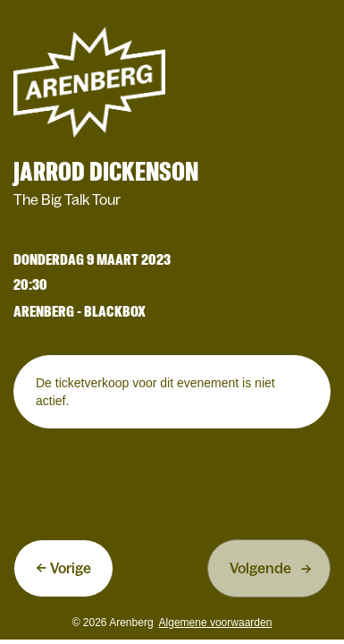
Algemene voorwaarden (216, 623)
